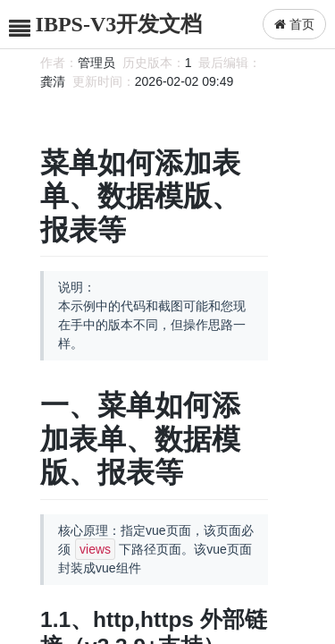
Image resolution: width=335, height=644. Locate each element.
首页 (294, 24)
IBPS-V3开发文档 (119, 24)
